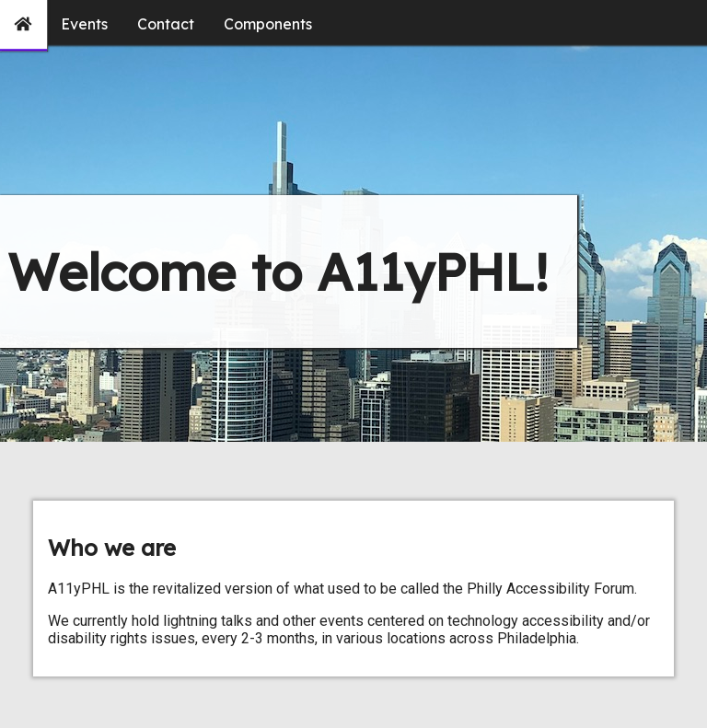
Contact (166, 24)
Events (84, 24)
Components (268, 24)
